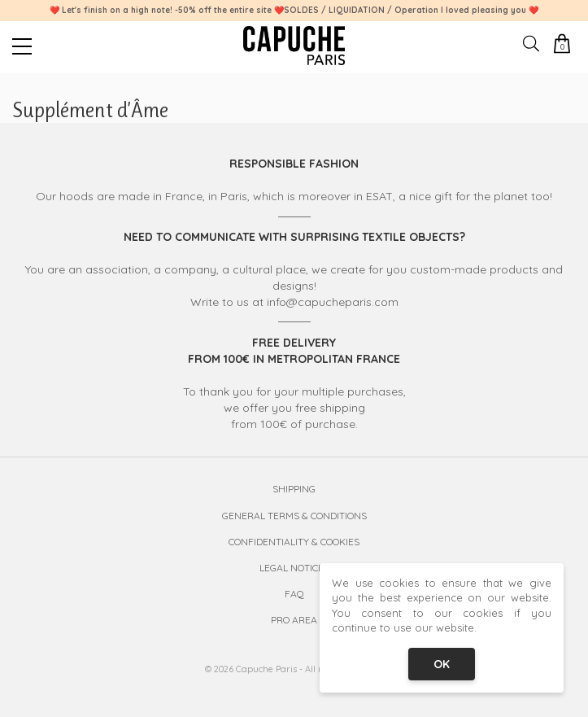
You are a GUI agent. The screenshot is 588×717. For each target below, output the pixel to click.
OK (442, 664)
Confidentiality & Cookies (294, 542)
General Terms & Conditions (294, 516)
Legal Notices (294, 568)
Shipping (294, 489)
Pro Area (294, 620)
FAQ (294, 594)
